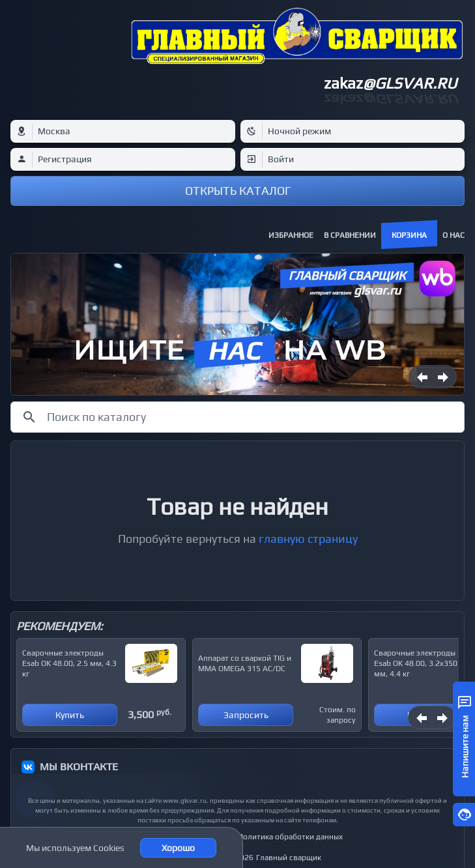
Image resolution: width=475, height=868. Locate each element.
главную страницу (308, 539)
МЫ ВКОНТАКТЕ (79, 767)
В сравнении (350, 235)
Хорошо (178, 848)
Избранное (291, 235)
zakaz (390, 83)
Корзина (409, 235)
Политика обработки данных (290, 837)
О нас (453, 235)
